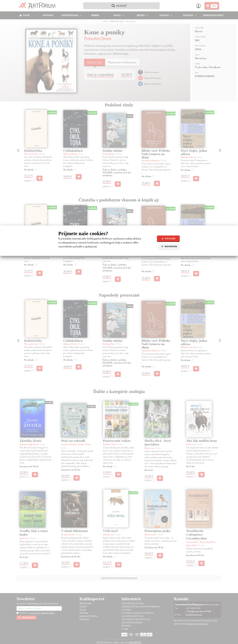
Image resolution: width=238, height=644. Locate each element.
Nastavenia (169, 247)
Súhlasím (168, 239)
